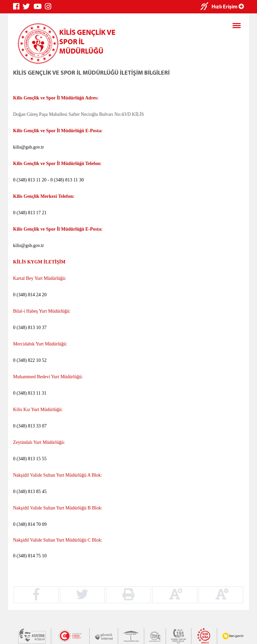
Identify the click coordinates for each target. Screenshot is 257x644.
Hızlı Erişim (228, 6)
